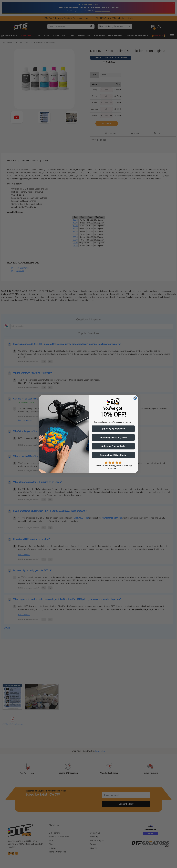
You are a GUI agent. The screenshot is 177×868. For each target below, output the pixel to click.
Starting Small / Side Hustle (113, 455)
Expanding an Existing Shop (113, 437)
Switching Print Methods (113, 446)
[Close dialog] (135, 398)
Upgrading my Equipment (113, 429)
